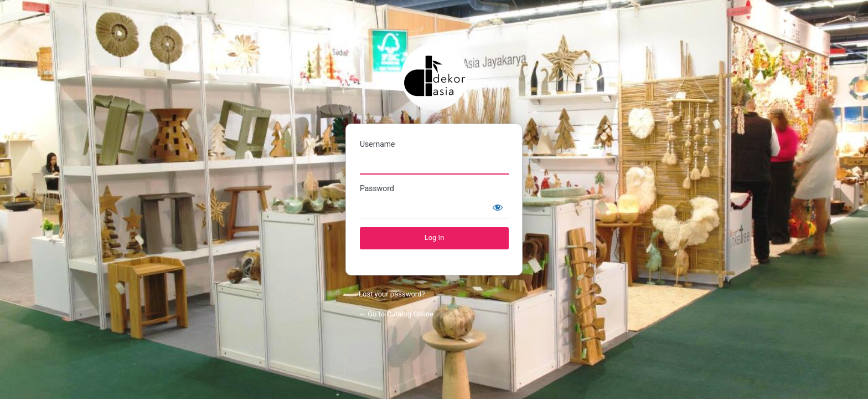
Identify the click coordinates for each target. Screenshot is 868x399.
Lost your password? (392, 294)
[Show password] (498, 207)
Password (377, 188)
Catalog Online (434, 77)
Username (378, 144)
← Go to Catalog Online (396, 314)
